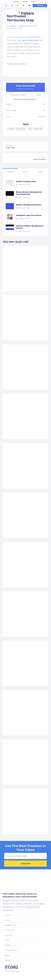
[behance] (29, 6)
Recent (26, 172)
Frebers (13, 26)
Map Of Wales (26, 158)
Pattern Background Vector (29, 205)
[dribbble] (23, 6)
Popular (10, 172)
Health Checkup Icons (26, 181)
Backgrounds (11, 925)
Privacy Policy (11, 950)
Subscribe (25, 864)
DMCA (8, 945)
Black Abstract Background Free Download (29, 193)
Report (39, 95)
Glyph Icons (21, 129)
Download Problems (19, 95)
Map (30, 129)
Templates (9, 930)
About (25, 1)
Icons (7, 920)
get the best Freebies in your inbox (26, 848)
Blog (41, 172)
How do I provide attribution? (25, 99)
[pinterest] (18, 6)
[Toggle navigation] (5, 3)
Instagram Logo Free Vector (29, 215)
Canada (11, 129)
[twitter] (12, 6)
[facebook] (6, 6)
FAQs (33, 1)
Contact (40, 6)
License (16, 1)
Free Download (26, 87)
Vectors (22, 26)
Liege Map (26, 146)
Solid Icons (38, 129)
